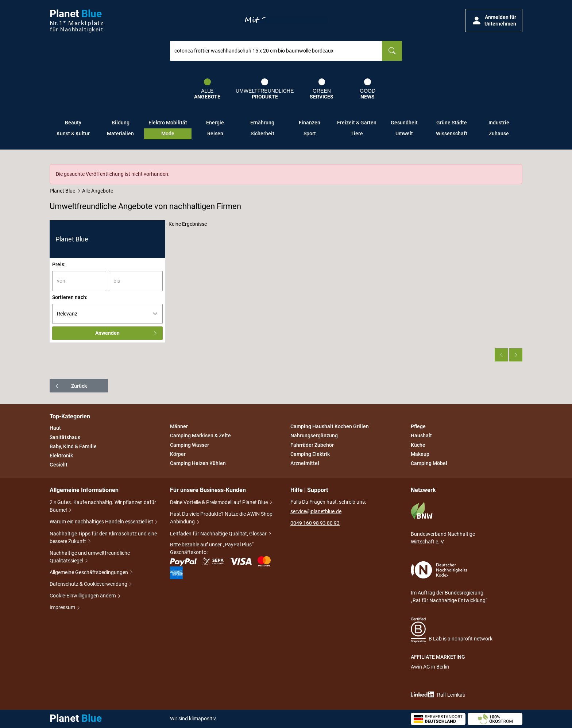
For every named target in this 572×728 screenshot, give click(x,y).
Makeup (420, 454)
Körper (178, 454)
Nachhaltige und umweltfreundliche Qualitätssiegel (90, 557)
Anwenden (127, 333)
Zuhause (499, 133)
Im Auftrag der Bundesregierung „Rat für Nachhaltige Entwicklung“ (449, 582)
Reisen (215, 133)
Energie (215, 123)
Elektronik (61, 456)
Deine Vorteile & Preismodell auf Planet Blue (219, 502)
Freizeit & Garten (357, 123)
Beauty (73, 123)
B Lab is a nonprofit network (452, 630)
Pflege (418, 426)
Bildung (121, 123)
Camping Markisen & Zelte (200, 436)
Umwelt (404, 133)
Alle (207, 89)
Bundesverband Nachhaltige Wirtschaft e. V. (443, 523)
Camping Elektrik (310, 454)
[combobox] (276, 51)
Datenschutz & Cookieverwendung (89, 584)
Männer (179, 426)
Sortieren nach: (70, 297)
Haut (55, 428)
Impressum (63, 607)
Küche (418, 445)
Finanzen (310, 123)
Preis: (59, 264)
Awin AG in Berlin (430, 667)
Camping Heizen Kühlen (198, 463)
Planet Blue (62, 191)
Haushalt (421, 436)
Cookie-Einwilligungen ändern (83, 596)
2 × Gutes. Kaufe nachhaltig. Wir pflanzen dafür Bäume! (103, 506)
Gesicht (59, 465)
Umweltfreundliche (265, 89)
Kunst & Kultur (73, 133)
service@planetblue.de (316, 511)
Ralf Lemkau (438, 695)
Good (368, 89)
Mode (168, 133)
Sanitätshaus (65, 437)
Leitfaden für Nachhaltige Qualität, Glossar (219, 534)
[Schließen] (517, 169)
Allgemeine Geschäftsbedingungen (89, 572)
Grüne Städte (452, 123)
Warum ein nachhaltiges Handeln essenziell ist (102, 522)
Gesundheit (404, 123)
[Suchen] (392, 51)
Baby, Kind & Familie (73, 446)
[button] (494, 20)
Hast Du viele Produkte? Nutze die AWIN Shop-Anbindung (222, 518)
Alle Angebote (98, 191)
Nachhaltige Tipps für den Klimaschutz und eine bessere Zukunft (103, 537)
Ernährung (262, 123)
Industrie (499, 123)
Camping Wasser (190, 445)
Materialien (120, 133)
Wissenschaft (452, 133)
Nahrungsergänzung (314, 436)
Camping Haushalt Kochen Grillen (330, 426)
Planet (77, 21)
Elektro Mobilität (168, 123)
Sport (310, 133)
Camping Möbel (429, 463)
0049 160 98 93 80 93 (315, 523)
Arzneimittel (305, 463)
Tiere (357, 133)
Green (322, 89)
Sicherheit (262, 133)
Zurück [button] (71, 386)
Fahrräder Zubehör (312, 445)
